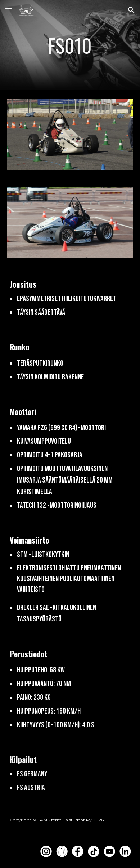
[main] (70, 45)
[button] (9, 10)
